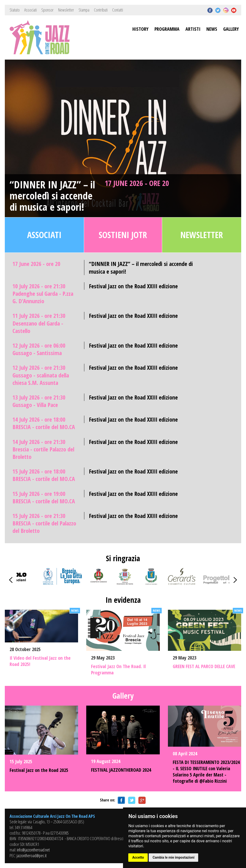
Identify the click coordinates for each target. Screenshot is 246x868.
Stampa (84, 10)
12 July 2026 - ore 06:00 (39, 349)
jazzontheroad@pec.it (32, 856)
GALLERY (231, 29)
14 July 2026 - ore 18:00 (44, 423)
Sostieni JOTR (123, 235)
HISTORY (140, 29)
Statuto (15, 10)
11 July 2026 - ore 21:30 (39, 323)
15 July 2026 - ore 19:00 (44, 497)
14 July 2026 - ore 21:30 (43, 449)
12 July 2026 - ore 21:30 (41, 375)
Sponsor (47, 10)
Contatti (118, 10)
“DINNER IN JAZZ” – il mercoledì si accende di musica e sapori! (52, 196)
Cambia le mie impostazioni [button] (173, 857)
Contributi (101, 10)
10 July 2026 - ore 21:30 (43, 294)
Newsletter (66, 10)
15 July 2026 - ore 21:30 (44, 523)
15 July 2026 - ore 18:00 (44, 475)
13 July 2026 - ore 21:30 (39, 401)
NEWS (212, 29)
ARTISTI (193, 29)
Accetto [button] (138, 857)
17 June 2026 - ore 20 (137, 183)
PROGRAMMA (167, 29)
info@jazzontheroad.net (33, 850)
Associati (31, 10)
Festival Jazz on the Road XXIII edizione (133, 286)
